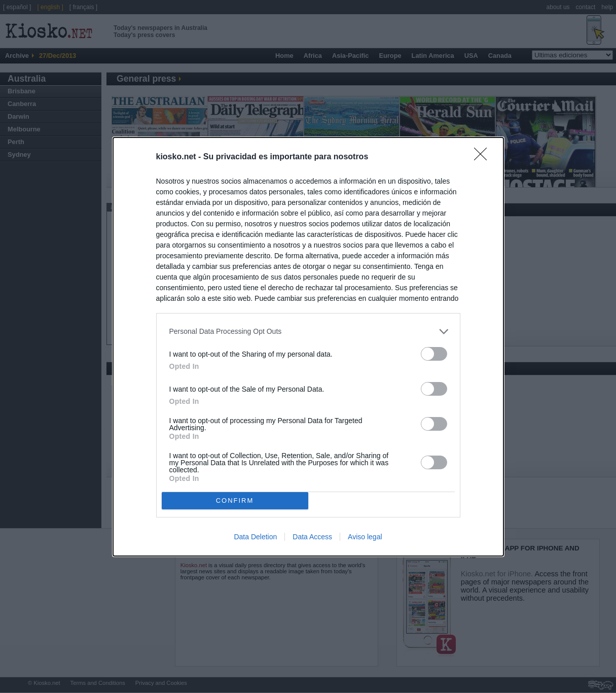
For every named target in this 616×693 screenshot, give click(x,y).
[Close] (484, 157)
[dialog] (308, 347)
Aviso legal (365, 537)
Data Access (312, 537)
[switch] (434, 354)
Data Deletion (255, 537)
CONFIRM (235, 500)
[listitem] (308, 332)
